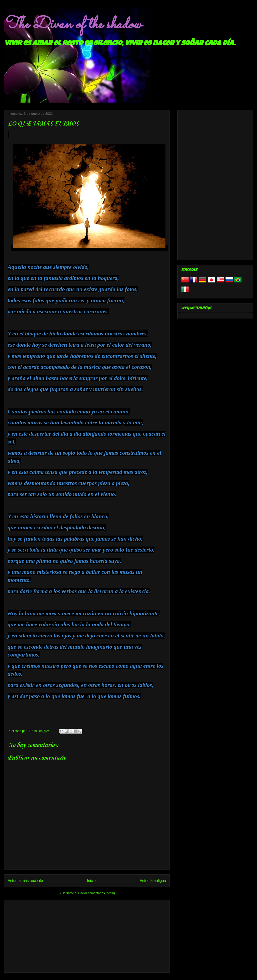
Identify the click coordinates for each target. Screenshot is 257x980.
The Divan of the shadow (73, 25)
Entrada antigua (153, 881)
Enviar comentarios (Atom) (97, 893)
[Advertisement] (87, 935)
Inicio (91, 881)
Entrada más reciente (25, 881)
